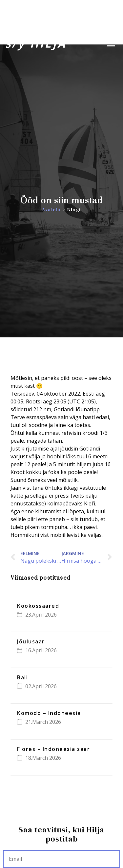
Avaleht (52, 210)
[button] (111, 44)
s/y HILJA (36, 43)
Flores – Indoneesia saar (53, 749)
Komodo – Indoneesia (49, 713)
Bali (22, 677)
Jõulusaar (31, 641)
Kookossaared (38, 606)
